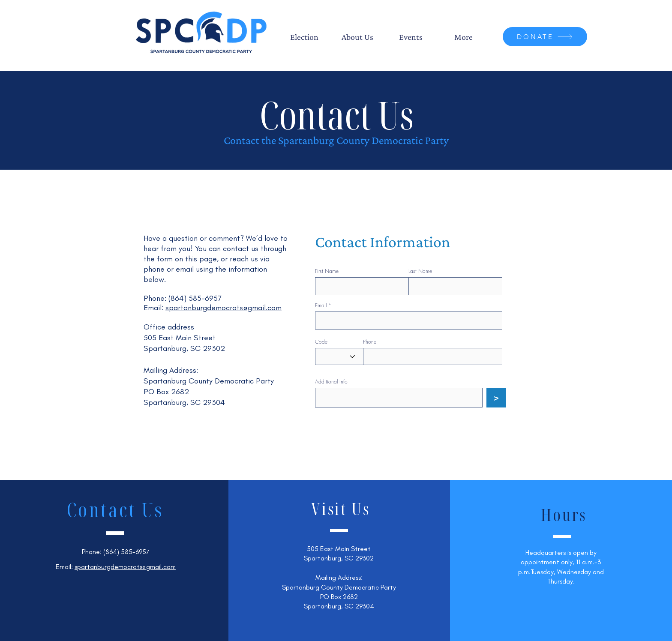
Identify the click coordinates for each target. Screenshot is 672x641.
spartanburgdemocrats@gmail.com (223, 308)
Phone (370, 342)
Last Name (420, 271)
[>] (496, 398)
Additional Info (331, 382)
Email (321, 306)
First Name (327, 271)
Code (321, 342)
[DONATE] (545, 37)
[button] (304, 37)
